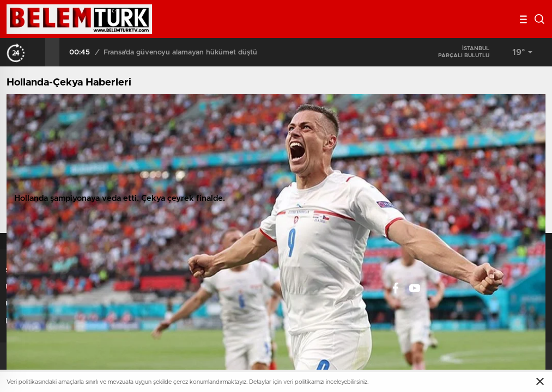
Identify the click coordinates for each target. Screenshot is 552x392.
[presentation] (38, 52)
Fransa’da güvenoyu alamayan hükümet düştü (180, 53)
